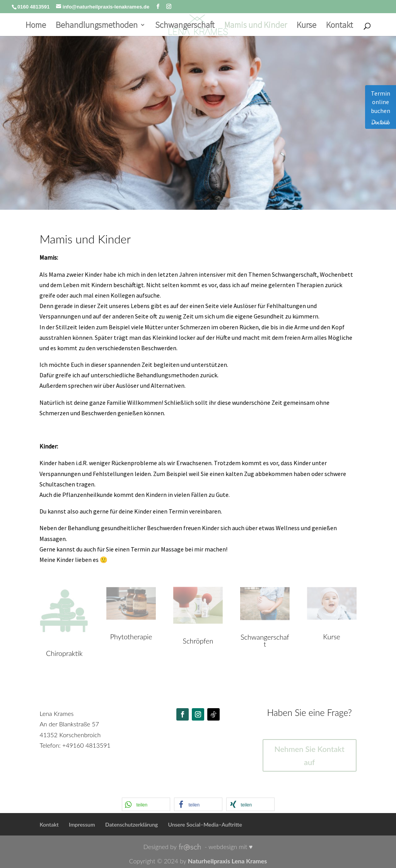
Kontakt (340, 26)
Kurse (306, 26)
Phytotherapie (131, 637)
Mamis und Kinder (256, 26)
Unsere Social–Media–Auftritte (205, 824)
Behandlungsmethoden (97, 26)
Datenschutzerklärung (131, 824)
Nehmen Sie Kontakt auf (309, 755)
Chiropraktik (64, 653)
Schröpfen (198, 641)
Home (36, 26)
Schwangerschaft (185, 26)
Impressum (82, 824)
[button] (146, 804)
